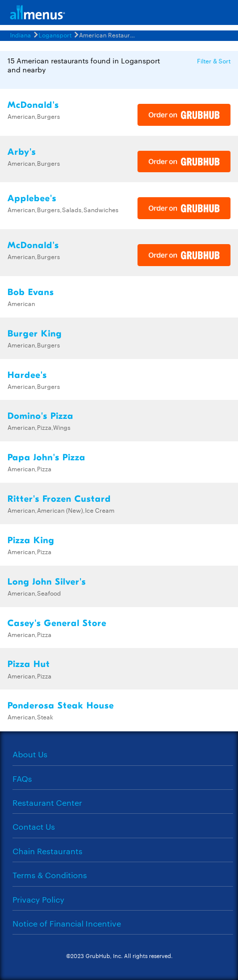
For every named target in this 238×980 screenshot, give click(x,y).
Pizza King (31, 540)
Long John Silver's (47, 582)
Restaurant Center (47, 803)
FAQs (22, 779)
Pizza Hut (29, 664)
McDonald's (33, 105)
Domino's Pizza (40, 416)
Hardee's (27, 375)
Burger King (35, 334)
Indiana (20, 34)
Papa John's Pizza (46, 458)
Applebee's (32, 198)
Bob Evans (31, 292)
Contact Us (34, 826)
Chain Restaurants (47, 851)
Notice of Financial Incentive (67, 923)
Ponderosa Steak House (61, 706)
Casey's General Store (57, 623)
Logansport (55, 34)
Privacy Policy (38, 899)
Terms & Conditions (50, 875)
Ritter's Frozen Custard (59, 499)
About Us (30, 754)
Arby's (22, 152)
